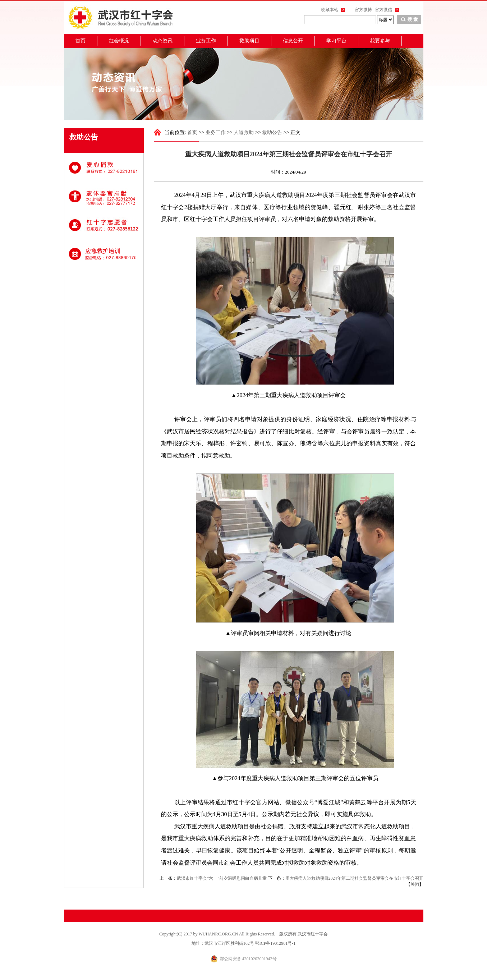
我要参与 (380, 41)
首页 (81, 41)
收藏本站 (330, 10)
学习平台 (336, 41)
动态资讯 (162, 41)
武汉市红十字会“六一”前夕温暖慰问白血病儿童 (222, 878)
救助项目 (249, 41)
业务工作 (206, 41)
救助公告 (272, 132)
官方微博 (363, 10)
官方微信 (383, 10)
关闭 (415, 884)
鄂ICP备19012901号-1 (275, 943)
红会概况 (119, 41)
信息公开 (293, 41)
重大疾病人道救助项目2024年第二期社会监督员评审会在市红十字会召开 (354, 878)
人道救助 (244, 132)
